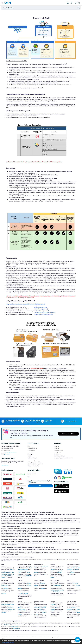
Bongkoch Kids (11, 609)
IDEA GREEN (8, 576)
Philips (45, 611)
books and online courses (8, 604)
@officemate (7, 454)
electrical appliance (71, 609)
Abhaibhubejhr (56, 592)
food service (4, 585)
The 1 (29, 477)
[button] (78, 640)
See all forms (5, 465)
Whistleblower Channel (60, 460)
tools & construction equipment (41, 607)
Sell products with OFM (33, 466)
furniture (53, 604)
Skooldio (3, 613)
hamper (60, 587)
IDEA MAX (9, 573)
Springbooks (10, 608)
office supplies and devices (25, 569)
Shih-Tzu (4, 577)
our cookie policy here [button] (8, 642)
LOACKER (4, 593)
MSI (70, 574)
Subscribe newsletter (68, 434)
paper (11, 569)
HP (45, 574)
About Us (56, 446)
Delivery (30, 456)
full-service (76, 584)
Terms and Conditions (59, 456)
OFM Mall (6, 625)
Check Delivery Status (33, 460)
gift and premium (57, 585)
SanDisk (72, 573)
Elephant (21, 571)
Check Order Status (32, 458)
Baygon (52, 577)
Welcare (43, 589)
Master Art (22, 611)
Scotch (28, 573)
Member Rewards (32, 475)
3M (21, 593)
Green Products (16, 628)
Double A (4, 573)
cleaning (53, 569)
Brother (36, 573)
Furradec (53, 609)
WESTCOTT (29, 576)
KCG (52, 587)
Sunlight (59, 573)
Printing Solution (32, 473)
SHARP (78, 613)
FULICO (36, 587)
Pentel (19, 576)
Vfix (78, 587)
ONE (10, 574)
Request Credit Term (33, 448)
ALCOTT (7, 574)
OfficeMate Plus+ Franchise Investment (63, 458)
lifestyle (20, 608)
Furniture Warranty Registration (35, 464)
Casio (19, 573)
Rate (40, 486)
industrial (29, 584)
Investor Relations (59, 450)
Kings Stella (59, 571)
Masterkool (75, 611)
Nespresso (4, 587)
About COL (57, 448)
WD (70, 571)
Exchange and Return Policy (35, 462)
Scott (52, 571)
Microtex (20, 589)
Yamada (26, 593)
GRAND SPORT (21, 609)
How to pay (30, 454)
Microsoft (78, 585)
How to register (31, 450)
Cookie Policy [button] (57, 454)
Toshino (40, 609)
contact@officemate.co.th (11, 452)
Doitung (57, 590)
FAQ (29, 446)
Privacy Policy (58, 452)
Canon (36, 576)
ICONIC (52, 611)
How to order (31, 452)
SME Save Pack (15, 627)
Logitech (77, 569)
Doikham (53, 590)
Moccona (6, 589)
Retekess (20, 614)
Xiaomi (78, 609)
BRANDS (62, 590)
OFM (17, 623)
